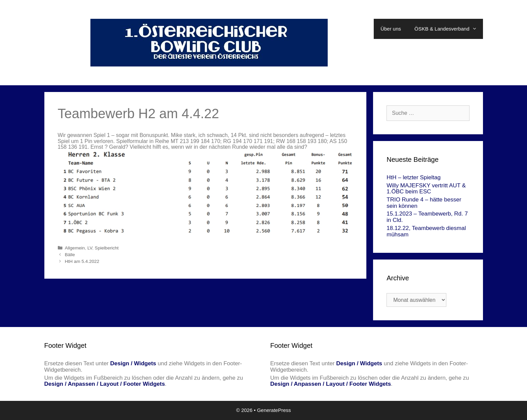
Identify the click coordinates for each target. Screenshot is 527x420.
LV (90, 248)
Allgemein (75, 248)
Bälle (70, 255)
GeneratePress (274, 410)
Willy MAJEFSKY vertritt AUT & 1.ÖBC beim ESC (426, 189)
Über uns (391, 29)
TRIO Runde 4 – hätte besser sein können (424, 203)
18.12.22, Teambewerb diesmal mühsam (426, 231)
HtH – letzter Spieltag (414, 177)
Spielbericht (107, 248)
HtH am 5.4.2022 (82, 261)
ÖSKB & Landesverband (449, 29)
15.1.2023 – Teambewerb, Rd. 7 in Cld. (427, 217)
